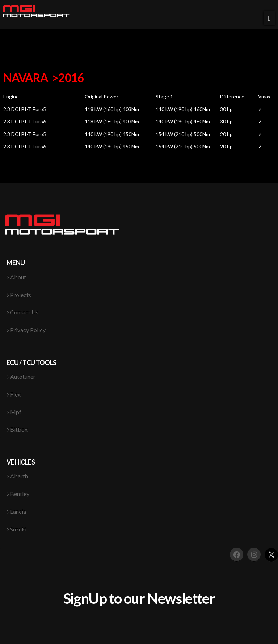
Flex (13, 394)
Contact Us (22, 312)
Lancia (16, 511)
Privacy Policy (26, 330)
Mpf (14, 412)
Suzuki (16, 529)
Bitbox (17, 429)
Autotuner (21, 376)
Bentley (18, 494)
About (16, 277)
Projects (19, 295)
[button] (269, 18)
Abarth (17, 476)
